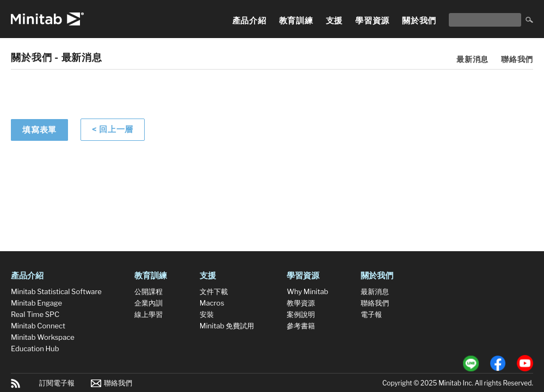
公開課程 (149, 291)
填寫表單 (39, 130)
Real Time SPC (35, 314)
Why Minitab (307, 291)
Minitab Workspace (43, 337)
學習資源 (372, 21)
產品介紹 (249, 21)
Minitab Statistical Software (56, 291)
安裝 (207, 314)
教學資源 (301, 303)
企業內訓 (149, 303)
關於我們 (419, 21)
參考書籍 (301, 326)
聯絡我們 (517, 59)
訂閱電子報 (57, 383)
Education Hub (35, 349)
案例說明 (301, 314)
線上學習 (149, 314)
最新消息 (472, 59)
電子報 (371, 314)
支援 (335, 21)
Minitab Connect (38, 326)
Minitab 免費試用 (227, 326)
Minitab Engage (36, 303)
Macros (212, 303)
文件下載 (214, 291)
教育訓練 (296, 21)
